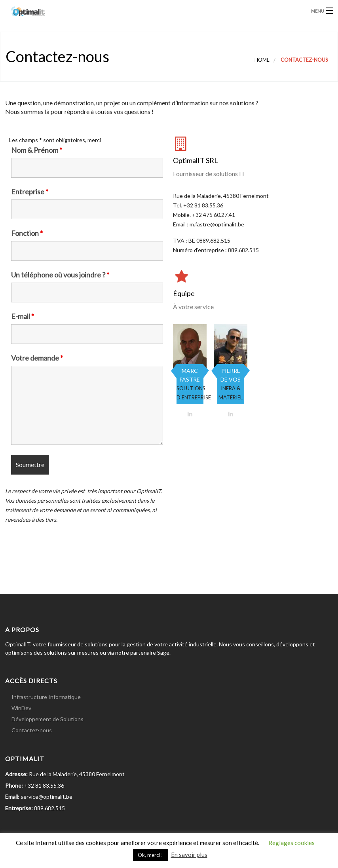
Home (262, 60)
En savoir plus (189, 855)
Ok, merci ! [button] (150, 855)
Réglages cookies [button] (291, 843)
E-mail (23, 316)
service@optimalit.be (46, 797)
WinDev (21, 708)
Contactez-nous (32, 730)
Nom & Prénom (37, 150)
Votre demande (37, 358)
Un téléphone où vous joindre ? (60, 275)
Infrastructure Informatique (46, 697)
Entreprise (30, 192)
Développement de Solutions (47, 719)
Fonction (27, 233)
